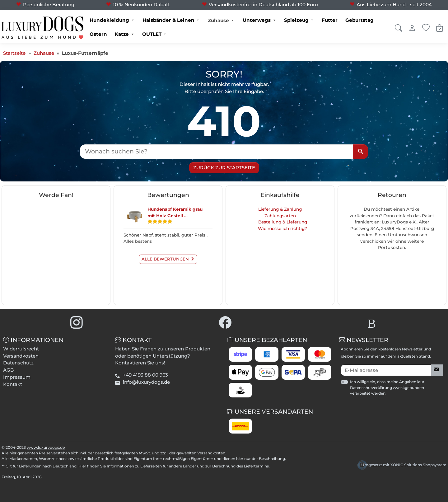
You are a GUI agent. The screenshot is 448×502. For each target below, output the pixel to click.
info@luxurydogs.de (146, 382)
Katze (122, 34)
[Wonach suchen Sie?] (217, 151)
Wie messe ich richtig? (282, 228)
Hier (82, 466)
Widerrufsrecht (21, 349)
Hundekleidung (109, 20)
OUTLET (152, 34)
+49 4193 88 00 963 (145, 375)
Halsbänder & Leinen (168, 20)
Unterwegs (257, 20)
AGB (9, 370)
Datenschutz (18, 363)
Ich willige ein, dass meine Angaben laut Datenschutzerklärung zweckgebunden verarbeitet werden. (387, 387)
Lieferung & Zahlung (280, 209)
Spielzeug (296, 20)
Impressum (17, 377)
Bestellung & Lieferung (283, 222)
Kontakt (13, 384)
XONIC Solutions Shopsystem (418, 465)
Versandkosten (21, 356)
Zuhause (218, 20)
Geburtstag (359, 20)
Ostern (98, 34)
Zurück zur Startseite (224, 168)
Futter (330, 20)
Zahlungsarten (280, 216)
